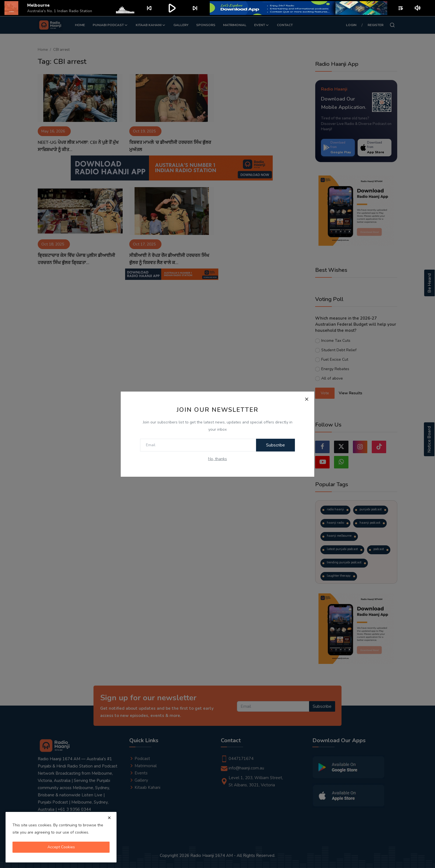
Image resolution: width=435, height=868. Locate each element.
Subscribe (275, 445)
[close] (109, 818)
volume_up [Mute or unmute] (418, 8)
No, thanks (217, 459)
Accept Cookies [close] (61, 847)
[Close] (307, 399)
